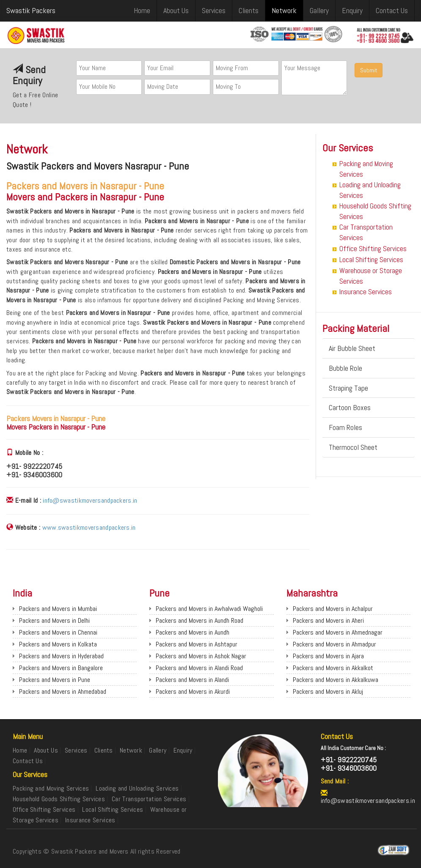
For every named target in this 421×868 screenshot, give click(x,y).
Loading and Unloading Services (137, 788)
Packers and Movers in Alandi (192, 680)
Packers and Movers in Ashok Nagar (201, 656)
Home (142, 10)
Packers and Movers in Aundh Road (199, 620)
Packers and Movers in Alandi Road (199, 668)
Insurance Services (366, 292)
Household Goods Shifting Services (59, 799)
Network (284, 10)
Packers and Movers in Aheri (328, 620)
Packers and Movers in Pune (55, 680)
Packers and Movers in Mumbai (58, 609)
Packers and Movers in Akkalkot (333, 668)
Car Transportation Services (149, 799)
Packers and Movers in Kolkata (58, 644)
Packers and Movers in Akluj (328, 691)
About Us (176, 10)
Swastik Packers (31, 10)
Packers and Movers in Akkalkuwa (336, 680)
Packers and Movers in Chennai (58, 632)
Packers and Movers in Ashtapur (197, 644)
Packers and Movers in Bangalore (61, 668)
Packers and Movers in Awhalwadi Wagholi (209, 609)
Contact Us (392, 10)
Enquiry (352, 10)
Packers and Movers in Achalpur (333, 609)
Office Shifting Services (373, 249)
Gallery (319, 10)
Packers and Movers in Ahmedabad (63, 691)
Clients (249, 10)
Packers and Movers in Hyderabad (61, 656)
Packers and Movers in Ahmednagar (338, 632)
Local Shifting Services (371, 260)
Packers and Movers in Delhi (54, 620)
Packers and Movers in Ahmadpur (334, 644)
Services (214, 10)
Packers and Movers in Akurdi (193, 691)
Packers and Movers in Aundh (193, 632)
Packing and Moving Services (51, 788)
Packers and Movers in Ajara (328, 656)
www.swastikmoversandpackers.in (89, 527)
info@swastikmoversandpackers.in (90, 500)
